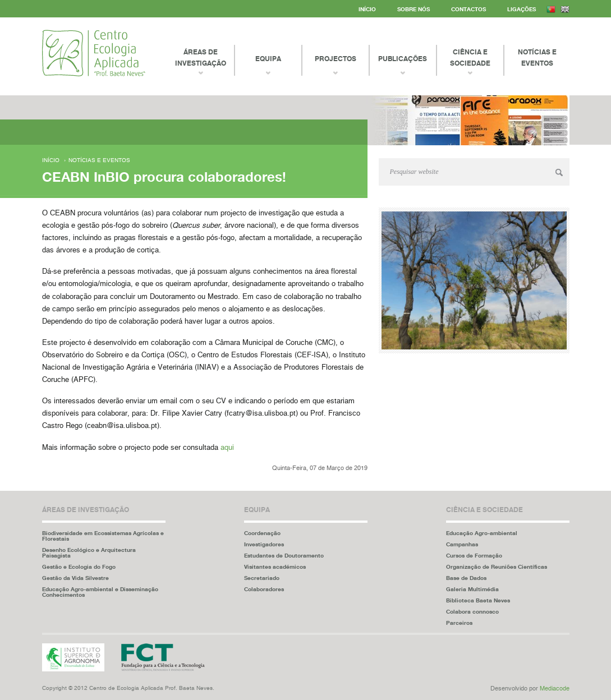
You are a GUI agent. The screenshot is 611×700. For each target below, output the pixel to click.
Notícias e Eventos (537, 57)
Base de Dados (466, 578)
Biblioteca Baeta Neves (478, 600)
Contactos (468, 9)
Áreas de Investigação (201, 57)
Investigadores (264, 544)
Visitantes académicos (275, 567)
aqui (227, 448)
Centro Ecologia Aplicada (94, 53)
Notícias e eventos (99, 160)
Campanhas (462, 544)
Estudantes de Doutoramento (284, 555)
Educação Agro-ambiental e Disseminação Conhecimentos (100, 592)
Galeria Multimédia (472, 589)
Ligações (522, 9)
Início (367, 9)
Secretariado (262, 578)
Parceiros (459, 623)
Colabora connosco (472, 611)
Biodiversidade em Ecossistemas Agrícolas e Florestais (103, 536)
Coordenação (262, 533)
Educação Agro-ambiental (482, 533)
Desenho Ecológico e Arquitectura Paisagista (89, 552)
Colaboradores (264, 589)
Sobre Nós (414, 9)
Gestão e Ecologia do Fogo (79, 567)
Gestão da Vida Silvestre (75, 578)
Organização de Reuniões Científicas (497, 567)
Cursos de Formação (474, 555)
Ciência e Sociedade (470, 57)
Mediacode (555, 689)
